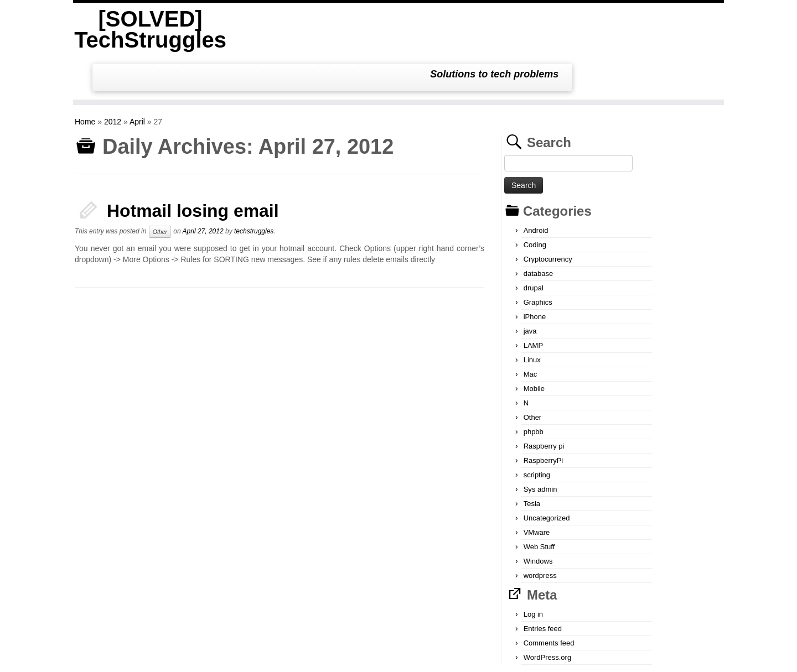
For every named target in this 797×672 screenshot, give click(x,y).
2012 (113, 78)
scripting (537, 431)
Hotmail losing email (193, 167)
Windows (538, 517)
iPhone (535, 273)
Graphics (538, 259)
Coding (535, 201)
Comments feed (549, 599)
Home (85, 78)
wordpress (540, 532)
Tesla (532, 460)
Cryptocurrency (548, 215)
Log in (533, 571)
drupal (534, 244)
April (137, 78)
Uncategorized (547, 474)
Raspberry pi (544, 402)
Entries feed (543, 585)
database (539, 230)
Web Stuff (539, 503)
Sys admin (540, 446)
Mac (531, 330)
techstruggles (254, 187)
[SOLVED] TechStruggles (148, 29)
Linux (532, 316)
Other (160, 188)
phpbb (534, 388)
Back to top (707, 655)
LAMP (533, 302)
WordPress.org (547, 614)
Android (536, 187)
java (530, 287)
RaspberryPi (544, 417)
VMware (537, 489)
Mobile (534, 345)
